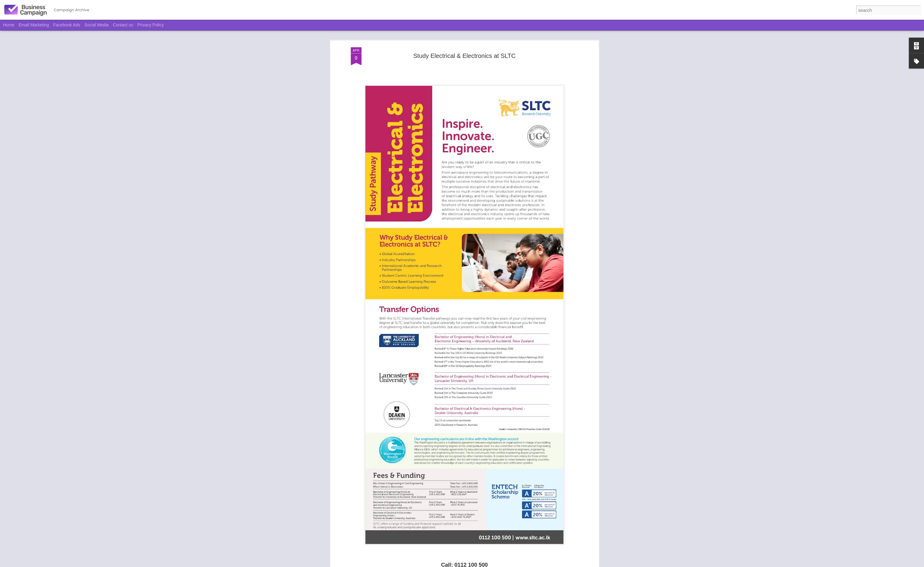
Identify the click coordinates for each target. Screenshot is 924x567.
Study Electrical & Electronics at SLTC (465, 37)
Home (9, 25)
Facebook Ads (67, 25)
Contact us (123, 25)
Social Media (96, 25)
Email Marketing (34, 25)
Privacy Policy (151, 25)
